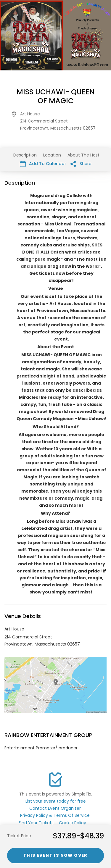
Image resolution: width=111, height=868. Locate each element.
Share (81, 164)
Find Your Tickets (36, 823)
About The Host (83, 155)
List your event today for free (56, 801)
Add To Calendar (43, 164)
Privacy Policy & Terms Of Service (55, 815)
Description (25, 155)
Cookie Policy (73, 823)
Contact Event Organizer (55, 808)
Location (52, 155)
